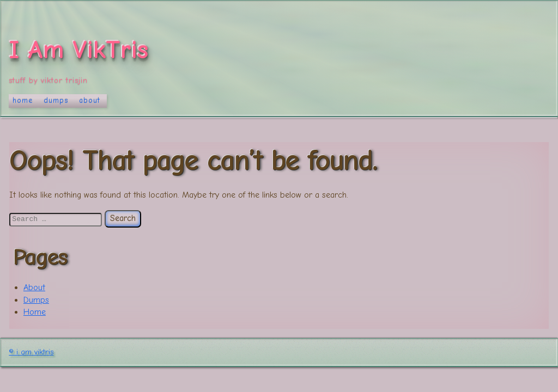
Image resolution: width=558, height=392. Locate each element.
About (90, 100)
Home (23, 100)
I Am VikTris (78, 50)
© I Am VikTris (31, 352)
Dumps (56, 100)
